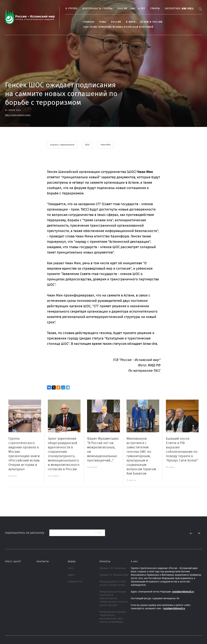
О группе (71, 9)
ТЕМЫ (103, 22)
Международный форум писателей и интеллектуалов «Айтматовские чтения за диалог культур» (114, 599)
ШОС (87, 145)
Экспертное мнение (178, 9)
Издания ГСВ (75, 582)
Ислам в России (151, 22)
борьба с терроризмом (62, 145)
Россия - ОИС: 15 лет (131, 9)
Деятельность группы (97, 9)
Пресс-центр (13, 562)
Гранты (155, 9)
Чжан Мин (106, 145)
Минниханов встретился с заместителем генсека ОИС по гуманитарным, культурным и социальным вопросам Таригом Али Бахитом (141, 456)
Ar (192, 9)
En (184, 9)
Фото (71, 568)
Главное (89, 22)
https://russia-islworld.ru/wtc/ (18, 115)
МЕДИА (72, 562)
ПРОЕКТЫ (105, 562)
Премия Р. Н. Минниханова (114, 575)
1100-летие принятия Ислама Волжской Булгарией (118, 27)
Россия (116, 22)
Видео (71, 575)
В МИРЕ (131, 22)
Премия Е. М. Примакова (113, 568)
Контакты (43, 562)
